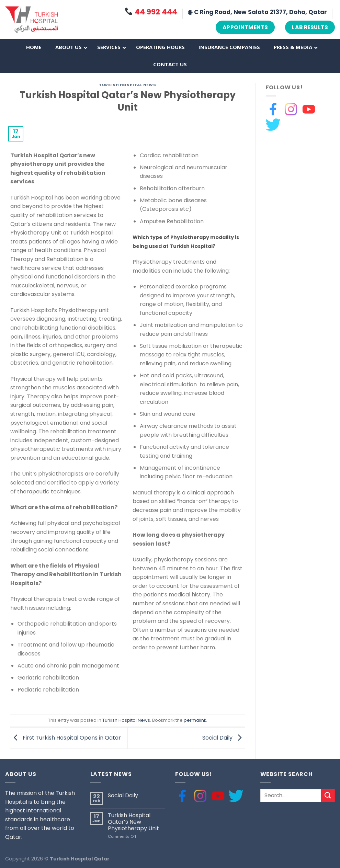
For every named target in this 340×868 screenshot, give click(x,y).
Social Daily (224, 738)
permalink (195, 720)
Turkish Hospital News (127, 85)
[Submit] (328, 795)
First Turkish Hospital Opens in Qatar (66, 738)
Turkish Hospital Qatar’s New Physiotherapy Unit (133, 822)
